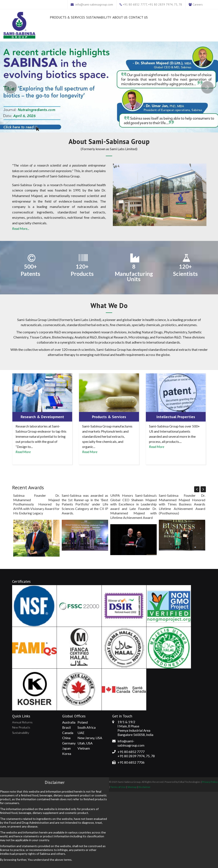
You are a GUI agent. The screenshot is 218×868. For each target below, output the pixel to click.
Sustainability (99, 17)
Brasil (66, 727)
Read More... (21, 228)
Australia (69, 722)
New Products (21, 727)
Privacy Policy (210, 782)
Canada (68, 733)
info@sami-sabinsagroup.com (94, 4)
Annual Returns (22, 722)
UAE (81, 733)
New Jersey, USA (90, 738)
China (66, 738)
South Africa (87, 727)
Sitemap (132, 787)
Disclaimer (144, 787)
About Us (120, 17)
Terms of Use (118, 787)
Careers (198, 4)
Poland (83, 722)
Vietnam (84, 748)
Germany (69, 743)
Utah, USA (85, 743)
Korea (67, 754)
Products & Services (67, 17)
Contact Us (138, 17)
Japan (66, 748)
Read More (23, 452)
